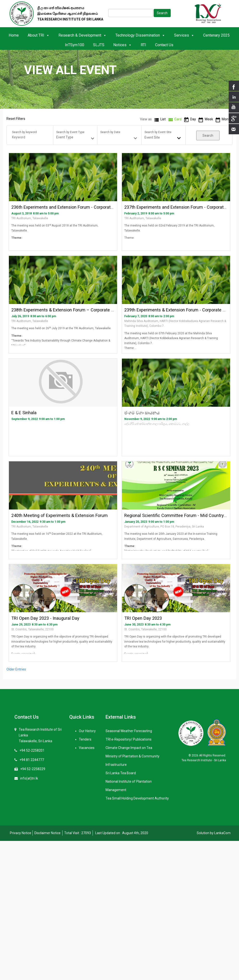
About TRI (39, 35)
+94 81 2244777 (32, 760)
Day (193, 119)
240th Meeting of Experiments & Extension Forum (60, 515)
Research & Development (82, 35)
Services (184, 35)
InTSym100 (75, 45)
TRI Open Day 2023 (143, 618)
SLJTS (99, 45)
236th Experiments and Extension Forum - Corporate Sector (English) (78, 207)
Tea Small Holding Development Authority (137, 798)
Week (209, 119)
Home (14, 35)
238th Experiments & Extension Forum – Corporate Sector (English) (77, 310)
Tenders (85, 739)
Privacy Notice (21, 833)
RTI (143, 45)
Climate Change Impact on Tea (129, 748)
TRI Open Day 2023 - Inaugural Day (45, 618)
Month (227, 119)
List (163, 119)
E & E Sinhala (24, 413)
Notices (123, 45)
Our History (87, 731)
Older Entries (16, 669)
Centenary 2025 (216, 35)
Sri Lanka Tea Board (121, 773)
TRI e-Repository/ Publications (129, 739)
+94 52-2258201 (32, 750)
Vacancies (87, 748)
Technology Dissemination (140, 35)
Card (178, 119)
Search (162, 13)
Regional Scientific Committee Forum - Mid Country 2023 (179, 515)
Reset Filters (16, 119)
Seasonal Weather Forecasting (129, 731)
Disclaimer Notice (47, 833)
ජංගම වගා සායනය (142, 413)
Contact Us (164, 45)
